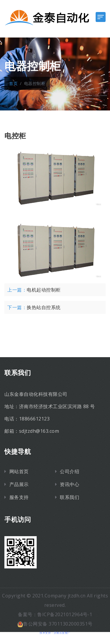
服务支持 (19, 497)
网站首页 (19, 471)
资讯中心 (70, 484)
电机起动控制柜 (44, 290)
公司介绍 (70, 471)
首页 (13, 83)
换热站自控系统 (44, 307)
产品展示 (19, 484)
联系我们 (70, 497)
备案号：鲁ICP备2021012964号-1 (55, 614)
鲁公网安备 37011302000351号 (55, 624)
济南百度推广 (62, 633)
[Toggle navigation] (101, 17)
